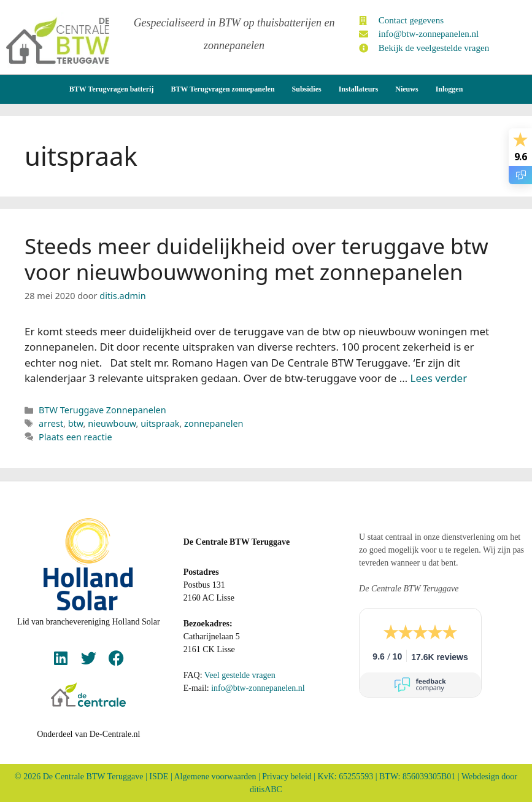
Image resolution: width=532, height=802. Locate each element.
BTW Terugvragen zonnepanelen (222, 88)
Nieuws (407, 88)
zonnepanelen (214, 423)
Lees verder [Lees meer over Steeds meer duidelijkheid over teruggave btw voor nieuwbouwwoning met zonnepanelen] (439, 377)
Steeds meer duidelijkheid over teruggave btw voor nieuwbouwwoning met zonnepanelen (256, 258)
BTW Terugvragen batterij (112, 88)
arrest (51, 423)
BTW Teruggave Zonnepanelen (102, 409)
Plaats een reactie (75, 436)
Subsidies (307, 88)
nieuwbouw (112, 423)
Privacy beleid (287, 776)
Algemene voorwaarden (215, 776)
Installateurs (359, 88)
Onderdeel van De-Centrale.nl (88, 734)
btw (76, 423)
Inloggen (449, 88)
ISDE (159, 776)
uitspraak (160, 423)
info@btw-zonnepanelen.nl (258, 687)
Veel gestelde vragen (240, 675)
